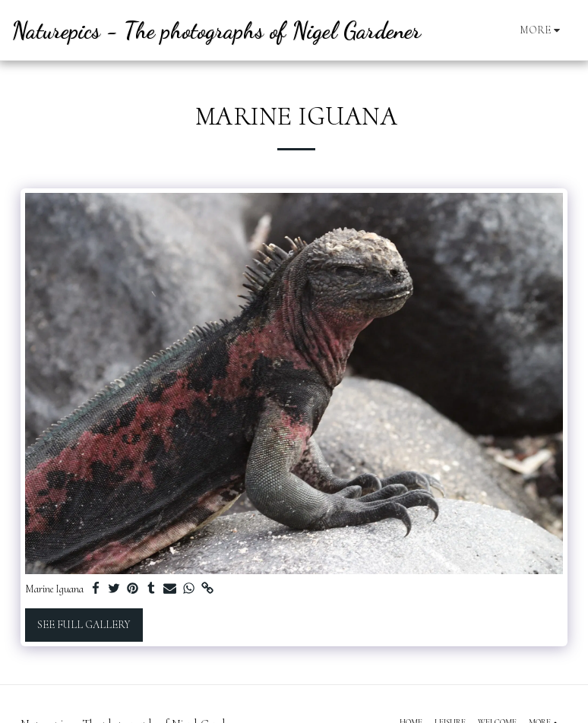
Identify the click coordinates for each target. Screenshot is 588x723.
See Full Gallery (84, 625)
